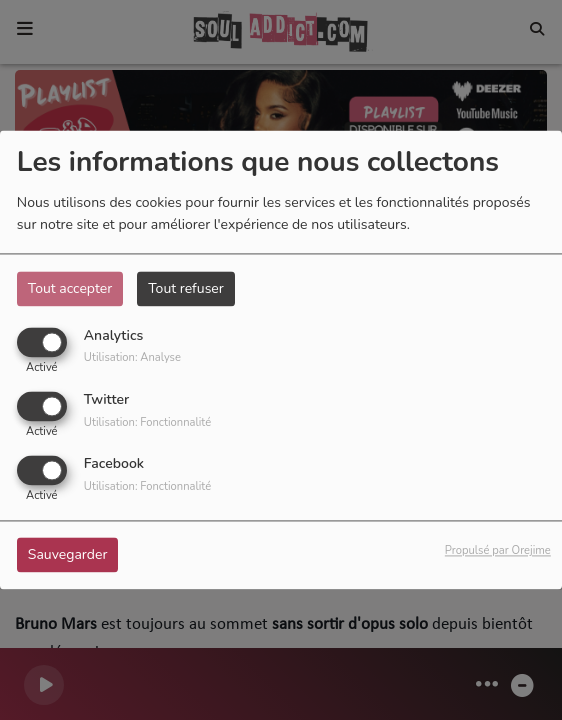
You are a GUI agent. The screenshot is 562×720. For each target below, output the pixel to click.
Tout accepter (70, 288)
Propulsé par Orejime (498, 551)
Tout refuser (186, 288)
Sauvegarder (68, 555)
